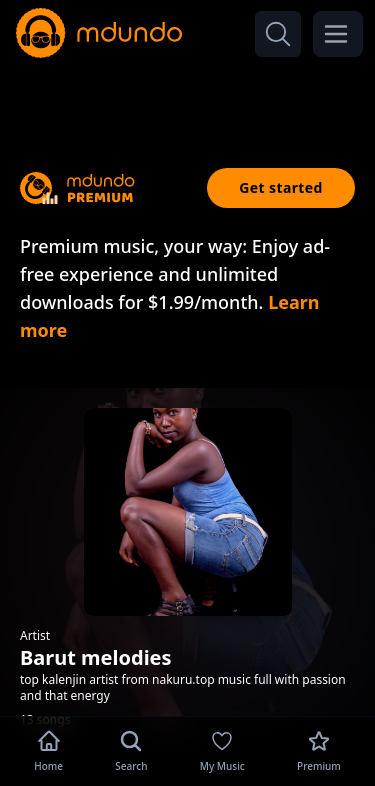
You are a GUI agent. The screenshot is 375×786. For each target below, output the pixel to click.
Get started (281, 187)
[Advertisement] (188, 98)
